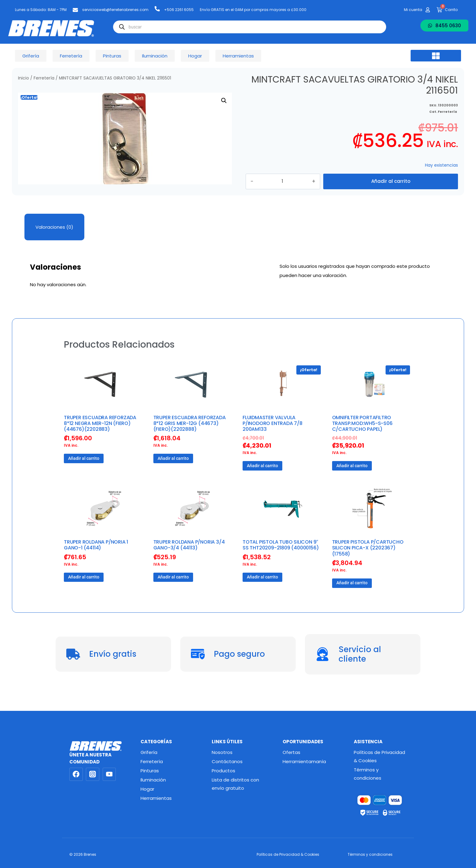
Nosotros (222, 752)
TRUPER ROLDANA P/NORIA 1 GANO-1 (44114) (96, 560)
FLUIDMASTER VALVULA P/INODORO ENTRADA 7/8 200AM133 (273, 438)
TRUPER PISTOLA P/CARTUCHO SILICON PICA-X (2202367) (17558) (368, 563)
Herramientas (156, 798)
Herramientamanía (304, 761)
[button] (436, 56)
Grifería (149, 752)
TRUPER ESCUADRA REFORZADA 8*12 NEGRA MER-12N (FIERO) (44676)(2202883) (100, 438)
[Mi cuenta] (428, 10)
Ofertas (291, 752)
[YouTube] (109, 774)
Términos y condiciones (368, 774)
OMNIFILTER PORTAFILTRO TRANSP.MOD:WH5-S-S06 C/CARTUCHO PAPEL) (362, 438)
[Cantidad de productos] (293, 189)
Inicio (24, 78)
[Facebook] (76, 774)
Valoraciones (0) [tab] (54, 242)
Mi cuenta (413, 10)
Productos (223, 771)
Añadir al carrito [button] (84, 473)
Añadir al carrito (391, 189)
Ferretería (44, 78)
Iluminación (153, 780)
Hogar (147, 789)
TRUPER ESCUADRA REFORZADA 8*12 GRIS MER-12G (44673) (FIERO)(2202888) (190, 438)
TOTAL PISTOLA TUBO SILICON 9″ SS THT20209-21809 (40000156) (281, 560)
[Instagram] (93, 774)
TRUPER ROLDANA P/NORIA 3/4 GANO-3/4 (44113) (189, 560)
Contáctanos (227, 761)
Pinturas (150, 771)
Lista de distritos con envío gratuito (235, 784)
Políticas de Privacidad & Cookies (379, 756)
